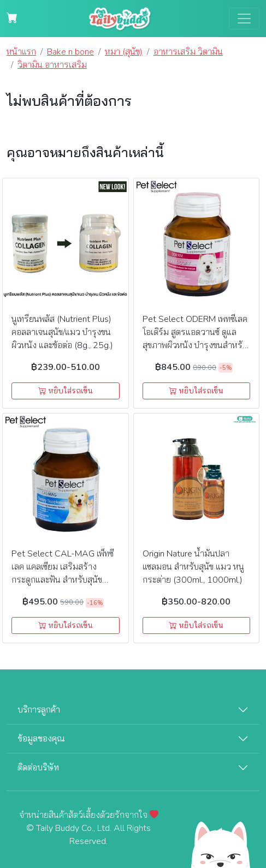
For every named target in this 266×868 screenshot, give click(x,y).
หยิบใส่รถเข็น (66, 391)
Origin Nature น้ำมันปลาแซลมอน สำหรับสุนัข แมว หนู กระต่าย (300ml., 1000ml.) (193, 567)
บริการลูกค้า (39, 710)
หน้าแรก (21, 52)
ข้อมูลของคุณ (41, 739)
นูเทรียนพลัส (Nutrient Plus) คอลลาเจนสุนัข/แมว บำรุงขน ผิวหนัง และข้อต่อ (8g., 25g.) (62, 332)
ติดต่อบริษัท (38, 768)
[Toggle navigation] (244, 19)
